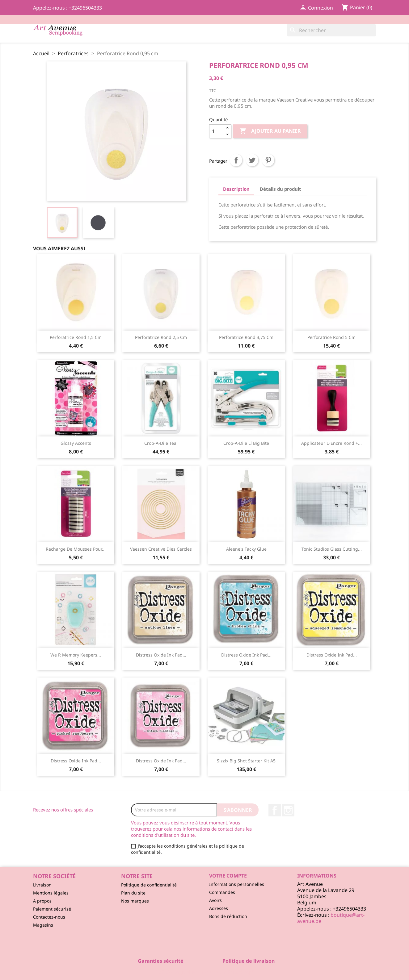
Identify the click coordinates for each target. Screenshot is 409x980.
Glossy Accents (76, 443)
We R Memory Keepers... (76, 655)
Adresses (219, 908)
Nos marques (135, 901)
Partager (236, 160)
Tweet (252, 160)
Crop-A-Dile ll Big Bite (246, 443)
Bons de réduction (228, 916)
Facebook (275, 810)
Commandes (222, 892)
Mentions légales (51, 893)
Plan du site (133, 893)
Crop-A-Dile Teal (161, 443)
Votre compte (228, 876)
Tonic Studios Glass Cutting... (332, 549)
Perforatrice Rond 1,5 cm (76, 337)
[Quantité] (217, 131)
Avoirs (215, 900)
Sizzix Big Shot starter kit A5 (246, 761)
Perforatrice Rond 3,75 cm (246, 337)
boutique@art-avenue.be (331, 918)
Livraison (42, 885)
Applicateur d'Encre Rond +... (331, 443)
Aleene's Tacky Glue (246, 549)
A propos (42, 901)
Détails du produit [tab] (280, 189)
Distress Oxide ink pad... (161, 655)
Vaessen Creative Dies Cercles (161, 549)
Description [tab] (236, 189)
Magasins (43, 925)
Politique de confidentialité (149, 885)
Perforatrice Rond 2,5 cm (161, 337)
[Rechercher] (331, 30)
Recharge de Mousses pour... (76, 549)
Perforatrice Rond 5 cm (331, 337)
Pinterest (268, 160)
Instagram (288, 810)
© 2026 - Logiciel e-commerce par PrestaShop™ (205, 972)
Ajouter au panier (270, 131)
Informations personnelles (237, 884)
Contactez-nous (49, 917)
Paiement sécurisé (52, 909)
